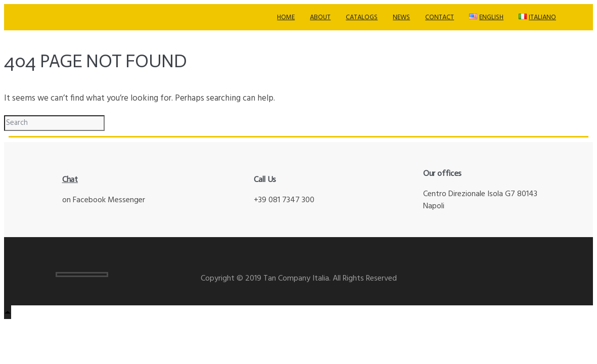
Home (286, 17)
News (401, 17)
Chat (70, 179)
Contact (440, 17)
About (320, 17)
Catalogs (362, 17)
